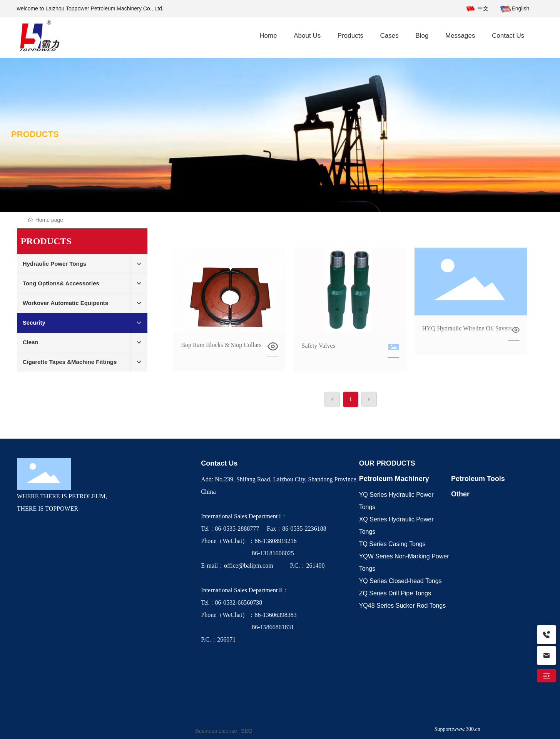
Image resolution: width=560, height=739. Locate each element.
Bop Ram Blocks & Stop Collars (221, 345)
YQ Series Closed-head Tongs (400, 581)
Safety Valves (318, 346)
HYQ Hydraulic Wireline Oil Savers (467, 328)
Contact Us (219, 463)
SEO (247, 731)
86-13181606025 (248, 553)
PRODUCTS (35, 134)
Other (460, 494)
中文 (483, 8)
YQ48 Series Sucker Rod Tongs (403, 606)
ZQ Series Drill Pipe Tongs (395, 593)
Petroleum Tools (478, 479)
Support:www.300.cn (457, 729)
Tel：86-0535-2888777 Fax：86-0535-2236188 (265, 529)
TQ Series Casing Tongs (392, 544)
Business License (216, 731)
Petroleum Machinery (394, 479)
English (520, 8)
